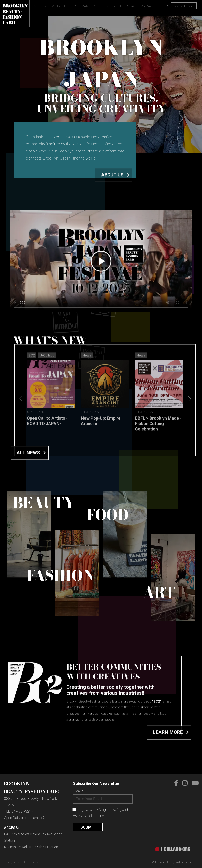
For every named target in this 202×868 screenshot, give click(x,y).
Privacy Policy (12, 862)
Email (78, 791)
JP (166, 6)
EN (160, 6)
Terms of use (31, 862)
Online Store (184, 6)
